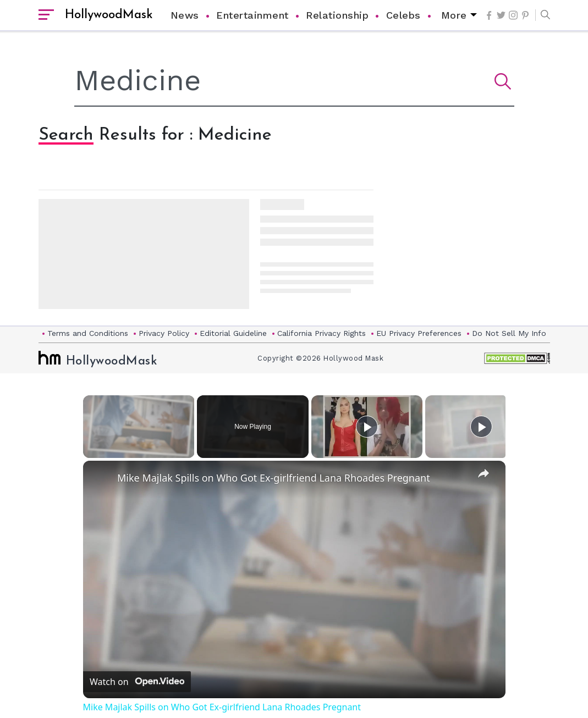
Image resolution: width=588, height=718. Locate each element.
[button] (543, 15)
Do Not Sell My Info (509, 333)
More (454, 15)
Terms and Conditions (88, 333)
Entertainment (252, 15)
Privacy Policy (164, 333)
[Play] (367, 427)
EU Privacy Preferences (419, 333)
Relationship (337, 15)
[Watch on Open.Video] (137, 682)
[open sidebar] (46, 15)
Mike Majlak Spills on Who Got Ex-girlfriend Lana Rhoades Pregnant (274, 478)
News (185, 15)
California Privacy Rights (322, 333)
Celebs (403, 15)
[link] (101, 478)
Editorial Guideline (233, 333)
